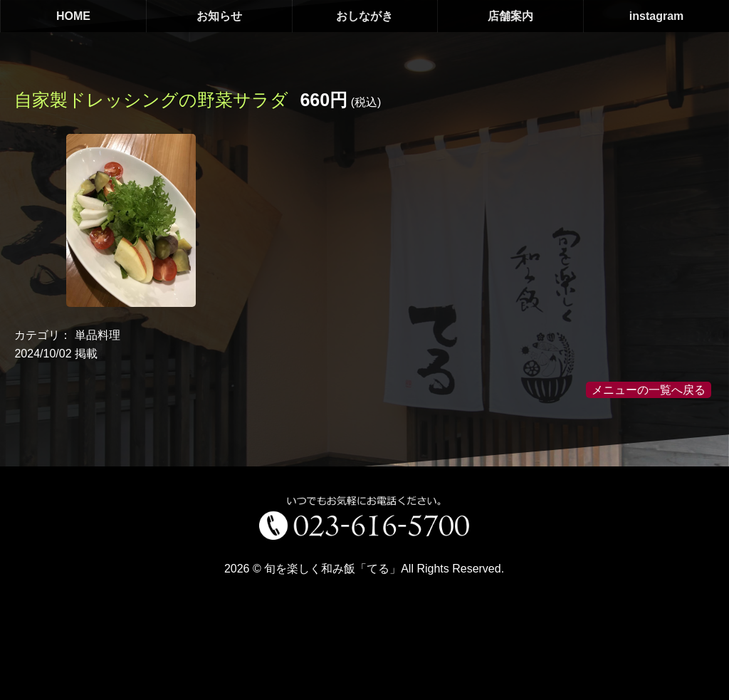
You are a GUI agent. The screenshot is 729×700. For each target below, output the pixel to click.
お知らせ (219, 16)
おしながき (364, 16)
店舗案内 (510, 16)
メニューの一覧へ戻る (649, 390)
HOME (73, 16)
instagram (656, 16)
